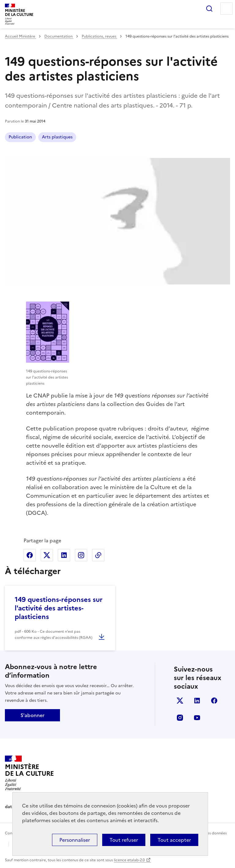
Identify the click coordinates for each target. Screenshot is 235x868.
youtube (197, 718)
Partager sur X (47, 555)
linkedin (197, 701)
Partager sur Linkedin (64, 555)
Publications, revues (99, 36)
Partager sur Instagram (81, 555)
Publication (20, 137)
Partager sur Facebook (30, 555)
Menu (226, 9)
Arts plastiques (57, 137)
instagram (180, 718)
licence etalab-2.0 (129, 860)
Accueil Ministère (21, 36)
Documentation (59, 36)
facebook (214, 701)
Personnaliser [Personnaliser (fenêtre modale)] (75, 840)
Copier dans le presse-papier (98, 555)
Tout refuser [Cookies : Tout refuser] (124, 840)
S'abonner (32, 715)
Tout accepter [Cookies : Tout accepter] (174, 840)
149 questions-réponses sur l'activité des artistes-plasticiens (59, 608)
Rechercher (209, 9)
